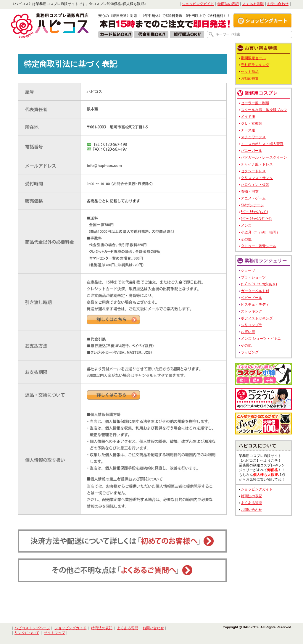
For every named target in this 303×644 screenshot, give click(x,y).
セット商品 (250, 72)
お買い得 (248, 332)
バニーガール (252, 151)
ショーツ (248, 271)
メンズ (246, 226)
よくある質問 (253, 4)
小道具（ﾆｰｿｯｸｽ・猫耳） (260, 232)
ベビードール (252, 298)
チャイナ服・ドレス (257, 164)
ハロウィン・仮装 (255, 185)
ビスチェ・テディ (255, 305)
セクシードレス (253, 171)
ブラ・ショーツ (253, 277)
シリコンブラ (252, 325)
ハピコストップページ (32, 628)
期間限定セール (253, 58)
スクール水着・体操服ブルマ (264, 110)
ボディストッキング (257, 318)
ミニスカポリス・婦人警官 (262, 144)
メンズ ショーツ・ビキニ (261, 339)
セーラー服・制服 (255, 103)
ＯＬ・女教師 (252, 123)
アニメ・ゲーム (253, 198)
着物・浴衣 (250, 191)
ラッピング (250, 352)
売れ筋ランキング (255, 65)
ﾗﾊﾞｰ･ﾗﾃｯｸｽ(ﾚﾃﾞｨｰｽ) (256, 219)
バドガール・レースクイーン (264, 157)
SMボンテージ (252, 205)
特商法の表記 (228, 4)
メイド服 (248, 117)
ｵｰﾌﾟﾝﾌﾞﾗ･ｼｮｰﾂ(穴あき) (259, 284)
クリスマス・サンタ (257, 178)
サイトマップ (54, 633)
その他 (246, 239)
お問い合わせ (278, 4)
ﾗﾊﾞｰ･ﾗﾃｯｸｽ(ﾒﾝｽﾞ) (254, 212)
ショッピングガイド (198, 4)
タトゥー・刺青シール (259, 246)
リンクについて (27, 633)
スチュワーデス (253, 137)
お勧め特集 (250, 78)
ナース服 (248, 130)
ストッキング (252, 311)
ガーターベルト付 (255, 291)
